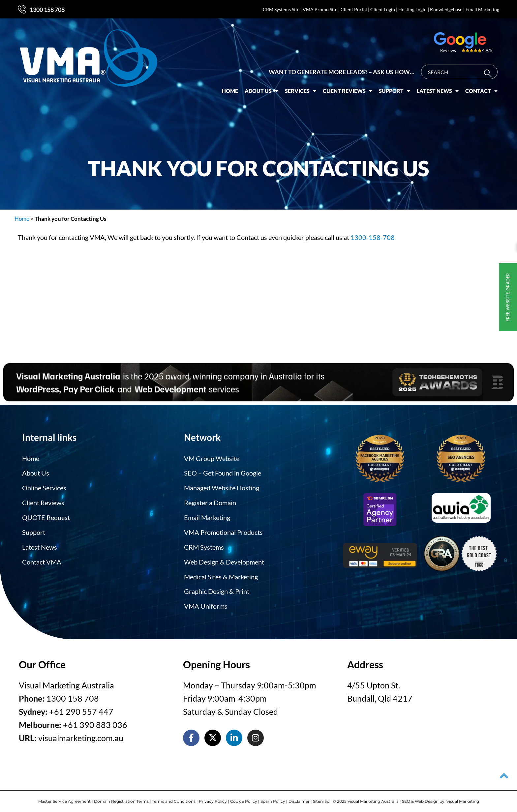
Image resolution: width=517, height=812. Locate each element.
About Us (261, 88)
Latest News (438, 88)
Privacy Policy (213, 798)
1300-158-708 (373, 237)
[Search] (489, 70)
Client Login (383, 9)
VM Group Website (212, 458)
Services (301, 88)
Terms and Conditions (174, 798)
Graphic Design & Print (217, 589)
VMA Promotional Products (223, 531)
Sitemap (321, 798)
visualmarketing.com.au (81, 735)
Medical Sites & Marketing (221, 574)
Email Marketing (482, 9)
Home (230, 87)
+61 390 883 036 (95, 722)
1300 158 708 (47, 10)
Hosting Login (412, 9)
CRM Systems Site (281, 9)
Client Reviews (348, 88)
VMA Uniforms (206, 603)
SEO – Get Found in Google (223, 473)
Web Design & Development (224, 560)
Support (395, 88)
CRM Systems (204, 545)
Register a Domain (210, 502)
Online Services (44, 487)
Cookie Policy (244, 798)
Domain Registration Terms (121, 798)
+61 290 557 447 (81, 709)
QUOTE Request (46, 516)
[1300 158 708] (22, 9)
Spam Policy (273, 798)
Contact (481, 88)
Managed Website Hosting (222, 487)
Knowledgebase (446, 9)
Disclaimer (299, 798)
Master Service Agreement (64, 798)
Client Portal (354, 9)
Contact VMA (42, 560)
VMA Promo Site (320, 9)
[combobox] (459, 69)
